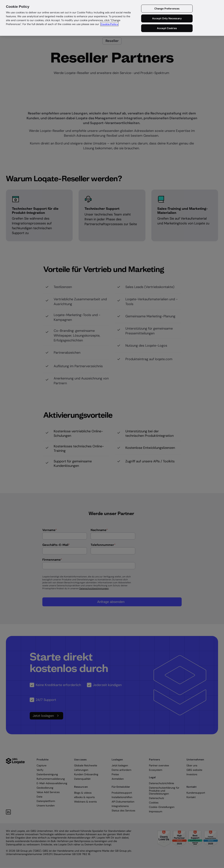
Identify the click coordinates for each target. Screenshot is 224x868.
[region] (112, 18)
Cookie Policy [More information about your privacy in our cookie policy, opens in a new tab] (109, 24)
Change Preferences (167, 9)
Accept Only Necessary (167, 18)
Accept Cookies (167, 28)
